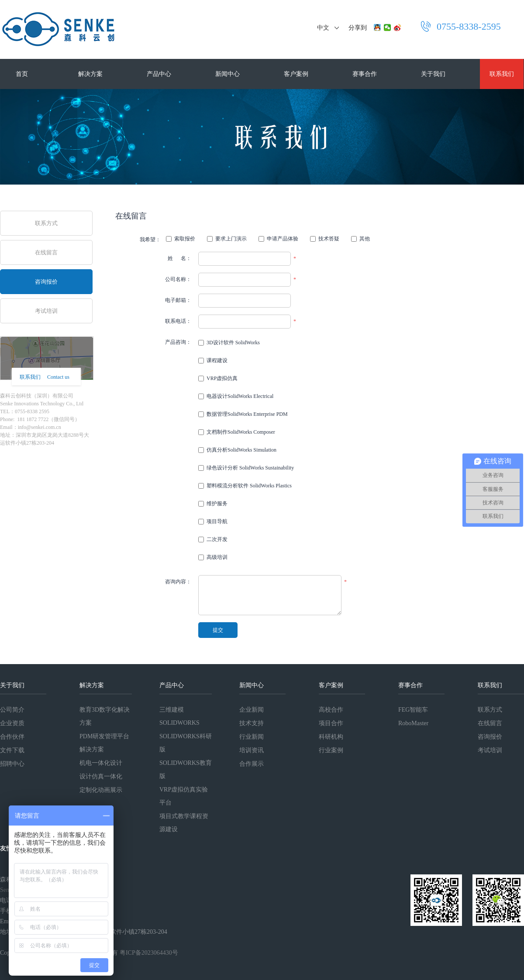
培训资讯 (252, 750)
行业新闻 (252, 737)
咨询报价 (46, 282)
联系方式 (46, 223)
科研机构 (331, 737)
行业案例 (331, 750)
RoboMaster (413, 723)
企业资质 (12, 723)
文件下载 (12, 750)
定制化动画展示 (101, 790)
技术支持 (252, 723)
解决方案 (90, 74)
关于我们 (433, 74)
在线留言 (46, 252)
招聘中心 (12, 764)
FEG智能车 (413, 710)
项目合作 (331, 723)
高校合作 (331, 710)
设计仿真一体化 (101, 776)
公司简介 (12, 710)
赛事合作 (365, 74)
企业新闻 (252, 710)
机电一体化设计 (101, 763)
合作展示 (252, 764)
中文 (323, 28)
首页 (22, 74)
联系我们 (502, 74)
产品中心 (159, 74)
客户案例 (296, 74)
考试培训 (46, 311)
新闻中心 (228, 74)
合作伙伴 (12, 737)
